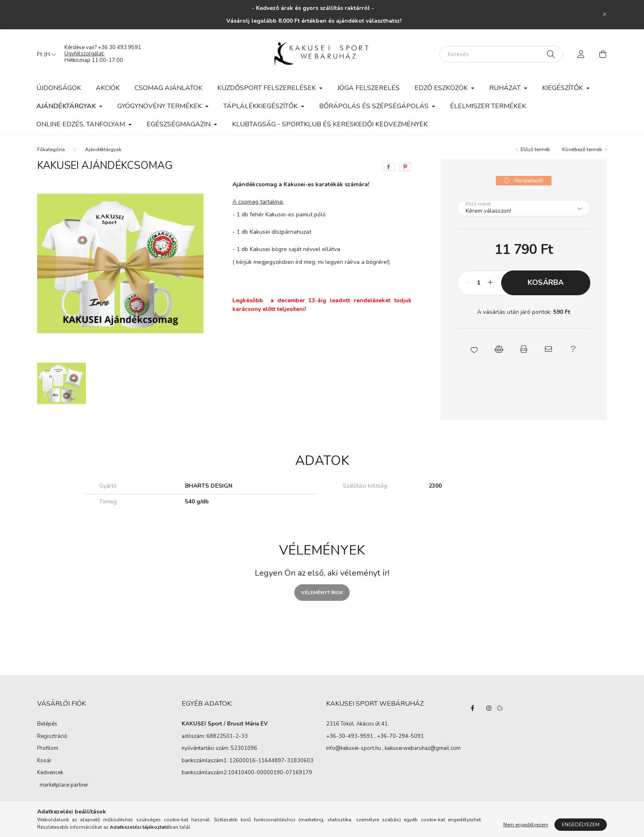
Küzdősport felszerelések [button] (267, 88)
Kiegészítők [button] (563, 88)
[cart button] (603, 54)
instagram (489, 708)
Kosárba (546, 282)
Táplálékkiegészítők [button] (261, 106)
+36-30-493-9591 (350, 737)
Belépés (47, 724)
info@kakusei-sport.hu (354, 749)
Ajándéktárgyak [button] (67, 106)
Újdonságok (59, 88)
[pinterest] (405, 167)
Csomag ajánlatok (168, 88)
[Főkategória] (51, 149)
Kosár (44, 761)
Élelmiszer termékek (488, 106)
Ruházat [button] (506, 88)
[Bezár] (605, 14)
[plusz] (490, 283)
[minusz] (468, 283)
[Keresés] (501, 54)
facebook (472, 708)
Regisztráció (52, 736)
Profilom (48, 748)
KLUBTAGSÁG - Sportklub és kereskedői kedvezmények (330, 124)
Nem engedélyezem (526, 825)
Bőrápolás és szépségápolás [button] (375, 106)
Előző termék (535, 149)
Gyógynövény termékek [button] (160, 106)
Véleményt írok (322, 593)
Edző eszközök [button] (442, 88)
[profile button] (581, 54)
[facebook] (388, 167)
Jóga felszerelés (368, 88)
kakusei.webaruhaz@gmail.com (423, 749)
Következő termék (582, 149)
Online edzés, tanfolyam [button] (82, 124)
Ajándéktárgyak (103, 149)
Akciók (108, 88)
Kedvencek (50, 773)
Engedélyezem (581, 825)
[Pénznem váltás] (45, 54)
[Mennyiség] (479, 283)
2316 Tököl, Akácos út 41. (358, 724)
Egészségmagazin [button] (179, 124)
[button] (474, 349)
